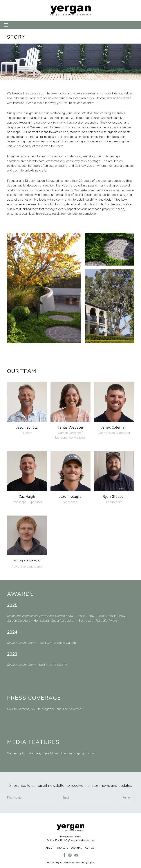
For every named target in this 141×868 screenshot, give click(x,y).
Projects (62, 848)
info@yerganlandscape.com (79, 841)
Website (80, 863)
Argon (91, 863)
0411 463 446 (55, 841)
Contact (90, 848)
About (49, 848)
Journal (76, 848)
